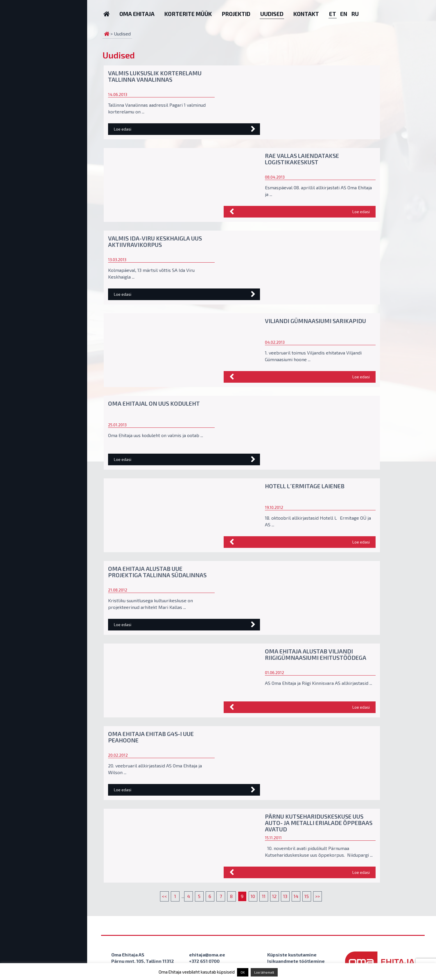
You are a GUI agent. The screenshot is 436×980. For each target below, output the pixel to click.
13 (285, 896)
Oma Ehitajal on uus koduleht (154, 403)
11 (264, 896)
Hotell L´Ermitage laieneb (305, 486)
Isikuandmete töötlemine (296, 961)
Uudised (272, 14)
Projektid (236, 14)
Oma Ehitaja (137, 14)
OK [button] (243, 972)
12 (274, 896)
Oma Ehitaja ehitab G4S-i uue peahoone (151, 737)
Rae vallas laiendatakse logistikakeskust (302, 159)
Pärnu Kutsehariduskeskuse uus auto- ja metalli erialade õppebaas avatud (319, 823)
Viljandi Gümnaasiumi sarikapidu (315, 321)
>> (317, 896)
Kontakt (306, 14)
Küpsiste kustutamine (292, 955)
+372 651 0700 (204, 961)
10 (253, 896)
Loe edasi (123, 129)
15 (307, 896)
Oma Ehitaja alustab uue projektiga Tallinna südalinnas (157, 572)
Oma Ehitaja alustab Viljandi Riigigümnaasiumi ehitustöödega (316, 654)
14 (296, 896)
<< (164, 896)
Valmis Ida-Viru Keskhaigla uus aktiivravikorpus (155, 241)
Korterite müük (188, 14)
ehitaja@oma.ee (207, 955)
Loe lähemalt (264, 972)
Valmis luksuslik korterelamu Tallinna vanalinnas (155, 76)
